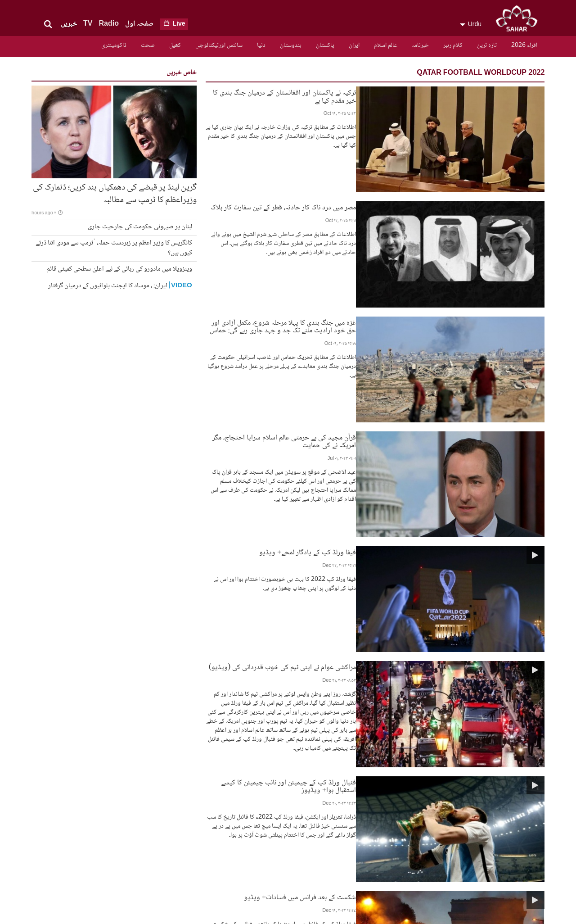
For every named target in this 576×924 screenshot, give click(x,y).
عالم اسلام (386, 45)
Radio (108, 24)
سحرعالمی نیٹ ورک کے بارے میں (322, 842)
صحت (148, 45)
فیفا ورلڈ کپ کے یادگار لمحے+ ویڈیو (403, 350)
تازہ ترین (487, 45)
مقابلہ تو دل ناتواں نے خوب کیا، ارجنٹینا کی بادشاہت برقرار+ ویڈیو (363, 665)
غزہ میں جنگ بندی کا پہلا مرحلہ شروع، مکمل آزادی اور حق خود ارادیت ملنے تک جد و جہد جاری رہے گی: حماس (332, 216)
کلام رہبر (453, 45)
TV (88, 24)
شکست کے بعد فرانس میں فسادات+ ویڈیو (395, 545)
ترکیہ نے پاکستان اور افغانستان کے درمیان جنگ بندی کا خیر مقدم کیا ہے (358, 92)
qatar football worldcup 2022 (481, 73)
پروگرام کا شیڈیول (324, 854)
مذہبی (406, 800)
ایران (354, 45)
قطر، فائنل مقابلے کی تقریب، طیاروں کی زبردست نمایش (378, 605)
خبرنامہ (420, 45)
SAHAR (520, 20)
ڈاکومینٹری (114, 45)
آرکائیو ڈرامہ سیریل (321, 800)
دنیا (261, 45)
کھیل (175, 45)
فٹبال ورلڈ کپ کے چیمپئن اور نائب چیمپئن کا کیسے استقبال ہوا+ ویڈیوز (355, 484)
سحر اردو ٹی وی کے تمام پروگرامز (326, 812)
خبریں (69, 24)
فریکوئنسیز (333, 823)
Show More (375, 739)
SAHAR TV (484, 802)
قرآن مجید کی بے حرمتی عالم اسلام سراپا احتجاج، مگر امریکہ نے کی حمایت (351, 280)
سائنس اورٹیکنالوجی (219, 45)
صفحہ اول (139, 24)
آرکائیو (403, 823)
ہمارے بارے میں (394, 838)
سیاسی (406, 815)
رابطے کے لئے (201, 808)
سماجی (406, 808)
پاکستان (325, 45)
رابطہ (341, 831)
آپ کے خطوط (400, 847)
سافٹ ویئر (401, 831)
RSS (214, 815)
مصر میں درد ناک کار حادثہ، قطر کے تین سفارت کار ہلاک (378, 152)
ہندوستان (291, 45)
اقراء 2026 (524, 45)
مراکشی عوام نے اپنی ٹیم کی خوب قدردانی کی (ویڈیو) (377, 406)
